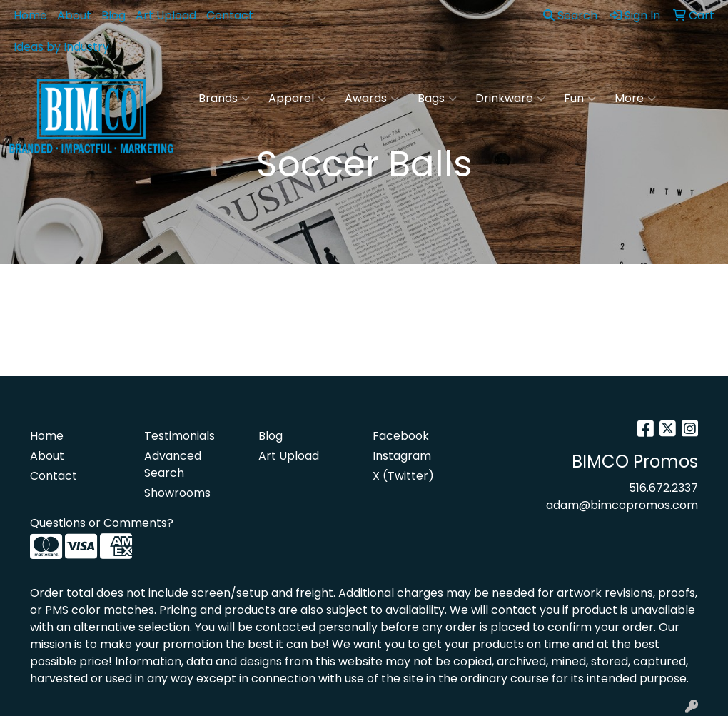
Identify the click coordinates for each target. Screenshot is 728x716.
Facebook (401, 436)
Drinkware (510, 99)
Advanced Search (173, 464)
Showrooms (177, 493)
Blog (113, 15)
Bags (437, 99)
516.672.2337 (663, 488)
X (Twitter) (403, 476)
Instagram (402, 456)
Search (570, 15)
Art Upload (166, 15)
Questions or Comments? (102, 523)
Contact (230, 15)
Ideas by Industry (61, 47)
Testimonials (180, 436)
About (74, 15)
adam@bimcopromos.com (622, 505)
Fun (580, 99)
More (635, 99)
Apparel (297, 99)
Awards (372, 99)
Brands (224, 99)
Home (30, 15)
